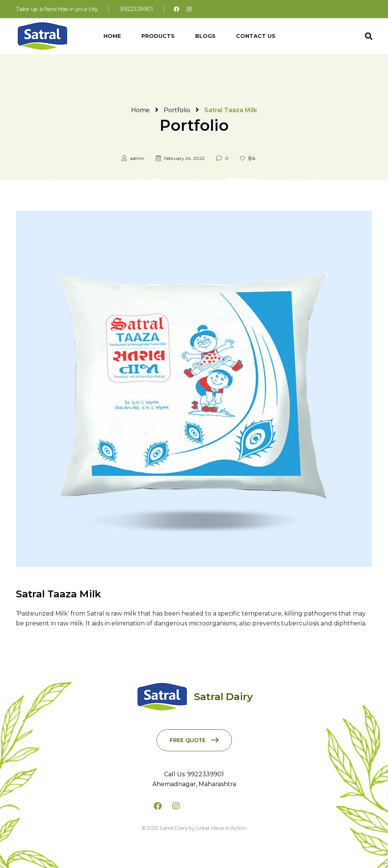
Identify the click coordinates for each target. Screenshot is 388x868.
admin (137, 158)
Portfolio (177, 110)
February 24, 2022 (184, 158)
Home (140, 110)
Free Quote (188, 740)
